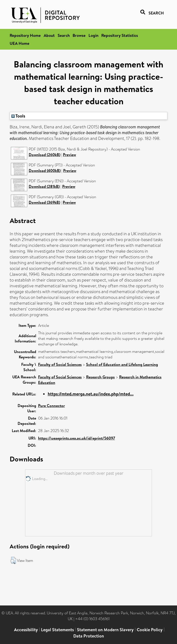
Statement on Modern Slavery (105, 630)
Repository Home (25, 35)
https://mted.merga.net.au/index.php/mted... (91, 394)
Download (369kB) (44, 202)
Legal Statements (57, 630)
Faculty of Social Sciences (60, 364)
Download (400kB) (45, 171)
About (49, 35)
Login (93, 35)
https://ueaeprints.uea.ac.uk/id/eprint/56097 (77, 438)
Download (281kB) (44, 186)
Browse (79, 35)
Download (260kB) (44, 155)
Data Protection (89, 636)
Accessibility (26, 630)
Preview (69, 155)
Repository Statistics (120, 35)
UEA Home (20, 43)
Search (64, 35)
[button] (13, 560)
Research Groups (100, 377)
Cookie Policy (150, 630)
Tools (18, 116)
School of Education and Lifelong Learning (122, 364)
